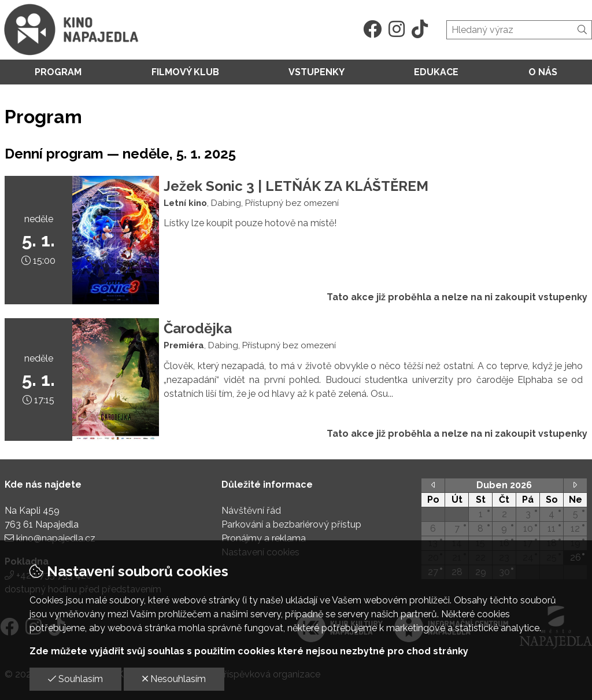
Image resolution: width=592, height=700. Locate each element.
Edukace (436, 72)
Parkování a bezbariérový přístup (291, 524)
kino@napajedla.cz (56, 538)
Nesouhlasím (174, 679)
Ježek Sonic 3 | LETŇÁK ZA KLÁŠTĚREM (296, 186)
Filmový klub (185, 72)
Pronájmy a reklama (264, 538)
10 (528, 528)
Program (58, 72)
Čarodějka (198, 328)
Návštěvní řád (251, 511)
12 (575, 528)
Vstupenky (317, 72)
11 (552, 528)
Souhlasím (75, 679)
